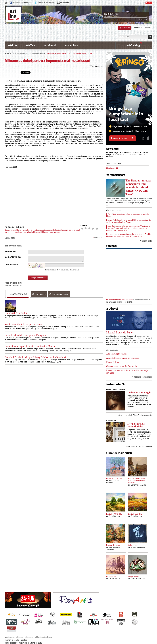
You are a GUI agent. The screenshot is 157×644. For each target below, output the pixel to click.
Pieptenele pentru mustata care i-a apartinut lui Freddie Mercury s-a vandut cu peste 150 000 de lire (129, 235)
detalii (116, 14)
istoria (46, 232)
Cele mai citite (39, 294)
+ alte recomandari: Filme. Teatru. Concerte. (134, 415)
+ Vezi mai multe (146, 241)
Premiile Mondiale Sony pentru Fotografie (26, 335)
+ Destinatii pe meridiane (142, 377)
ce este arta (74, 230)
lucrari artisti (29, 232)
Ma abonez (112, 168)
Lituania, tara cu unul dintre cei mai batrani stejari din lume (128, 372)
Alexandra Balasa (111, 16)
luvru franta (27, 230)
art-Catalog (133, 45)
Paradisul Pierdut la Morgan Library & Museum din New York (35, 357)
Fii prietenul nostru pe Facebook (119, 300)
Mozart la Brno (113, 362)
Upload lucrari (124, 28)
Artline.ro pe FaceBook (22, 3)
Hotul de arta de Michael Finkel (136, 425)
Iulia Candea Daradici (113, 482)
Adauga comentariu (38, 278)
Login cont (137, 28)
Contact (141, 3)
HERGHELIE (112, 576)
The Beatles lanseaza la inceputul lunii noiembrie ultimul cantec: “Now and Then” (138, 187)
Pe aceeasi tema (18, 294)
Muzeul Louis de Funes (120, 332)
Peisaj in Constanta (114, 479)
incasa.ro (22, 637)
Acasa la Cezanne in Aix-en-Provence (123, 358)
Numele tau (11, 251)
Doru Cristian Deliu (139, 485)
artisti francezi (62, 230)
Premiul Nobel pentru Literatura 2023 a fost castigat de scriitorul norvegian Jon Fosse (129, 221)
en (150, 3)
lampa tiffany (133, 576)
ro (147, 3)
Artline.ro (17, 53)
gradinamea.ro (11, 637)
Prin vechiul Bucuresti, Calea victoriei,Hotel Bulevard (137, 481)
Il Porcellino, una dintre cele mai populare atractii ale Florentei (128, 215)
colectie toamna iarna (13, 232)
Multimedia (65, 3)
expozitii (38, 232)
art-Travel (50, 45)
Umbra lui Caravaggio (139, 393)
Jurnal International (37, 53)
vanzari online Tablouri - (113, 548)
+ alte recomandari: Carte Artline (139, 446)
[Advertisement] (61, 33)
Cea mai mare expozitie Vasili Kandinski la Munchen (31, 346)
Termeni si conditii (12, 640)
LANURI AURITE (135, 514)
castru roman (55, 232)
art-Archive (72, 45)
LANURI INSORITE (114, 514)
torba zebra (133, 545)
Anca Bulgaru (114, 516)
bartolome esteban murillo (44, 230)
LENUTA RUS (115, 579)
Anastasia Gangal (138, 547)
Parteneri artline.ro (45, 637)
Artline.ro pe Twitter (46, 3)
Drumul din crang (113, 545)
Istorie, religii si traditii (16, 313)
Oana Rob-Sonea (138, 579)
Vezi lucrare (142, 19)
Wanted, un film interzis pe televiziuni (24, 324)
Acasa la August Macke (116, 354)
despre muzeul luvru (13, 230)
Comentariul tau (13, 257)
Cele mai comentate (59, 294)
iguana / (108, 14)
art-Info (12, 45)
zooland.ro (31, 637)
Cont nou (147, 28)
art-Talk (31, 45)
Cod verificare (12, 265)
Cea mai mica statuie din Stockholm (122, 366)
